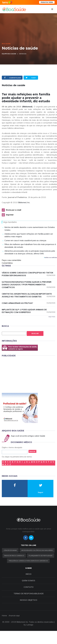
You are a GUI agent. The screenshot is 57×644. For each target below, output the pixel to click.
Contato (29, 587)
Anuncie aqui (14, 615)
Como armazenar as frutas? (28, 303)
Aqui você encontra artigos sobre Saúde (28, 436)
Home (4, 615)
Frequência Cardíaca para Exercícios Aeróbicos (28, 561)
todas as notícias (51, 257)
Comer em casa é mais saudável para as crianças (25, 240)
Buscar (35, 333)
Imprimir (10, 215)
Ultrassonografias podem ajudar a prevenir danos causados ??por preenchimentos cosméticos (28, 285)
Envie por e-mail (14, 210)
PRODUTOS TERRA (47, 2)
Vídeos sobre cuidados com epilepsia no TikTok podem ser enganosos (28, 274)
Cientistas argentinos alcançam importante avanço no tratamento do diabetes (28, 295)
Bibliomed (27, 107)
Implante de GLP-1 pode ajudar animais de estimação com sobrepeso (28, 311)
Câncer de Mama (10, 550)
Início (29, 574)
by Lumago (28, 625)
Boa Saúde (6, 44)
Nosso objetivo (29, 600)
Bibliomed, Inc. (24, 202)
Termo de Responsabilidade (29, 593)
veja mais (52, 317)
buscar (32, 451)
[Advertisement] (20, 374)
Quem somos (28, 581)
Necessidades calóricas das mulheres (37, 550)
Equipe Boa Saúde (9, 54)
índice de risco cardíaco (14, 556)
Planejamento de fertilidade (40, 556)
